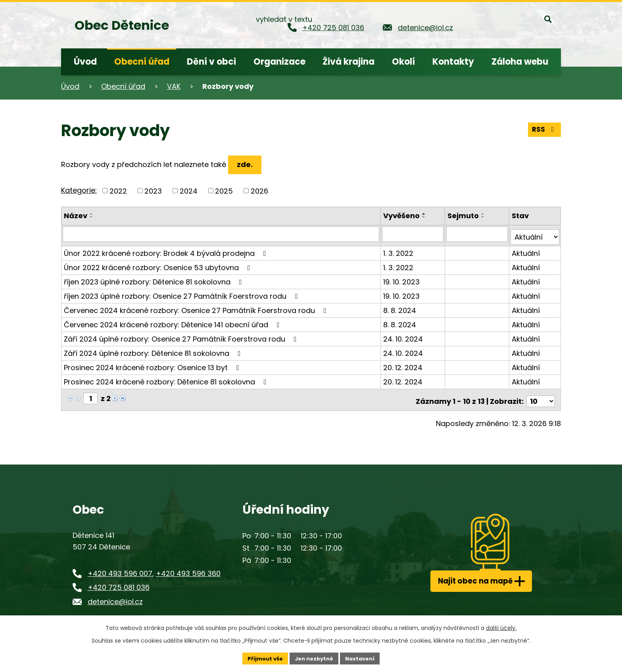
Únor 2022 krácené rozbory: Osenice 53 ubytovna (159, 264)
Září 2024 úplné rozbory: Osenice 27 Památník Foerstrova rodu (182, 336)
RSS (544, 128)
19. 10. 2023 (403, 279)
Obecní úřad (123, 86)
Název (76, 216)
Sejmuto (464, 216)
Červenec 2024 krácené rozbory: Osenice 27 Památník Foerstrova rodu (197, 307)
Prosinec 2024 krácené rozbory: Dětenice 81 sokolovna (167, 379)
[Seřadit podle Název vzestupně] (92, 214)
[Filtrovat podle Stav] (535, 234)
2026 (259, 191)
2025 (224, 191)
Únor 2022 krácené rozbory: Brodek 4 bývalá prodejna (167, 250)
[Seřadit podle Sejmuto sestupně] (484, 217)
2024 (189, 191)
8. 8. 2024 (401, 307)
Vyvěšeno (403, 216)
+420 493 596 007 (120, 567)
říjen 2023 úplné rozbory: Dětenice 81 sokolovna (155, 279)
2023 (153, 191)
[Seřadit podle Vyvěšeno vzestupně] (425, 214)
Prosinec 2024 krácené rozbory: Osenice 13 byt (153, 364)
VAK (174, 86)
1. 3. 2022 (399, 250)
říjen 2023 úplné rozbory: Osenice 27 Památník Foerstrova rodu (182, 293)
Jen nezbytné (314, 658)
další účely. (501, 627)
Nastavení (363, 658)
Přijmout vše (262, 658)
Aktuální (526, 250)
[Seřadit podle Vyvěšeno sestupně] (425, 217)
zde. (247, 164)
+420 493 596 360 (188, 567)
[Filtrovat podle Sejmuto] (478, 234)
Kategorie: (79, 190)
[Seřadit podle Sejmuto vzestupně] (484, 214)
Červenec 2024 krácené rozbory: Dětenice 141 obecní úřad (173, 322)
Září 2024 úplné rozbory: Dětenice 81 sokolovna (154, 350)
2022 (118, 191)
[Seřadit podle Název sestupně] (92, 217)
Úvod (70, 86)
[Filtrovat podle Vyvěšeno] (414, 234)
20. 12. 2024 (404, 364)
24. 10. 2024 (404, 336)
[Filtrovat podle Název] (222, 234)
